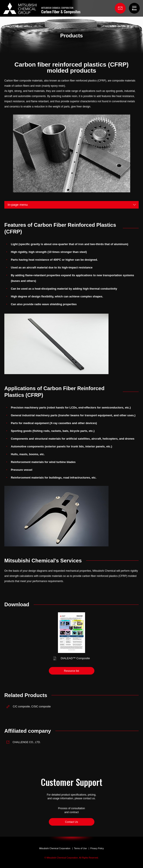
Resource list (71, 671)
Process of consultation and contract (71, 810)
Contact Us (71, 822)
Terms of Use (80, 848)
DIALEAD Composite (75, 658)
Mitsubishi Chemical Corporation (55, 848)
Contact (120, 8)
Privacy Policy (97, 848)
